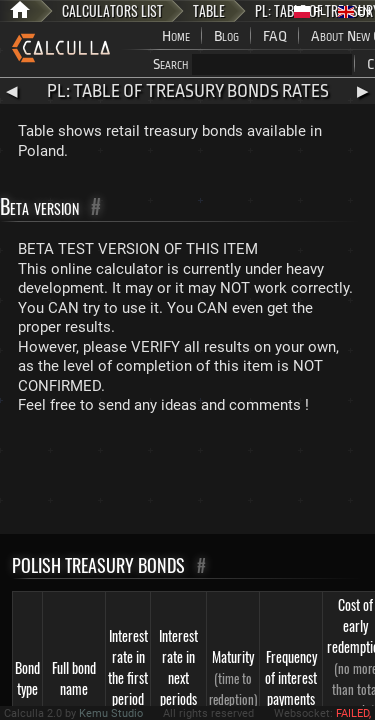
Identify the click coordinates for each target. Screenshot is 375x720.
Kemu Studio (111, 713)
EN (354, 11)
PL (310, 11)
